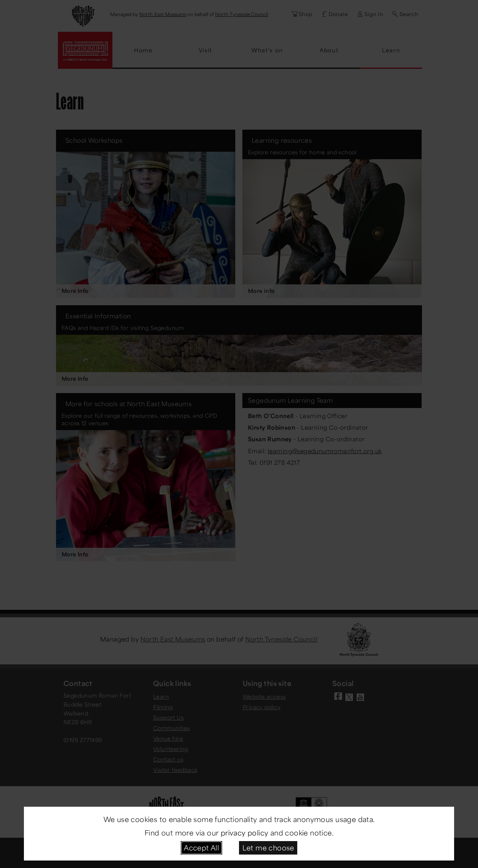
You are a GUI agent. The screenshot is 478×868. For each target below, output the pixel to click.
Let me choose (268, 847)
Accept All (201, 847)
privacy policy (245, 833)
